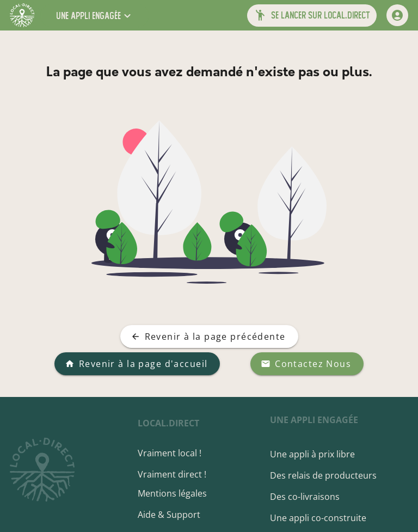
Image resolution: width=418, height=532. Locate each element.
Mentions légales (175, 493)
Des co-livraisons (306, 497)
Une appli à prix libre (313, 454)
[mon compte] (397, 15)
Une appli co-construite (319, 518)
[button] (95, 16)
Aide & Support (172, 515)
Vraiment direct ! (175, 474)
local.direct (171, 423)
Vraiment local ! (172, 453)
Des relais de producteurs (324, 475)
